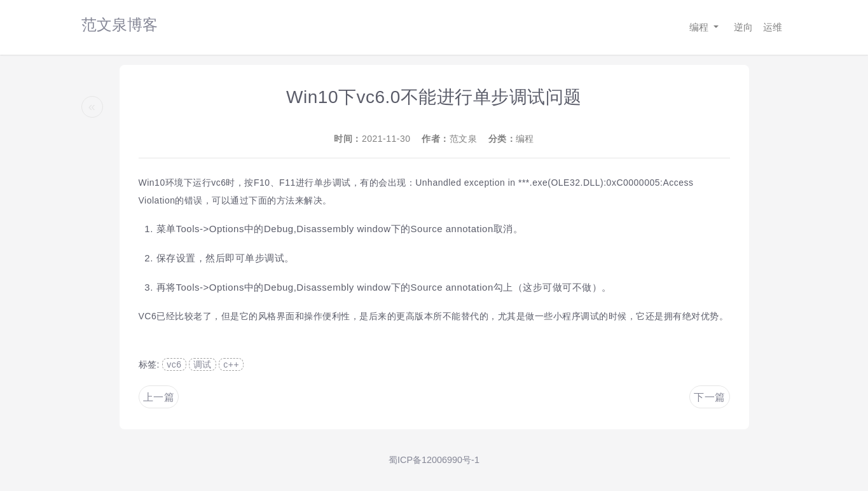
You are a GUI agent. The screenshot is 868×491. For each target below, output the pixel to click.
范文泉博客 (120, 24)
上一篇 (159, 397)
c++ (231, 364)
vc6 (174, 364)
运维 (773, 27)
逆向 (743, 27)
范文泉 (464, 139)
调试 (203, 364)
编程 (700, 27)
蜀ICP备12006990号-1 (434, 460)
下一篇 (710, 397)
